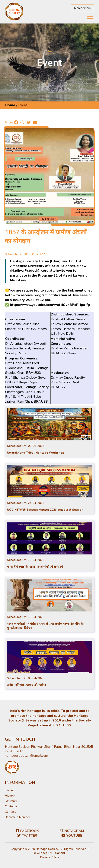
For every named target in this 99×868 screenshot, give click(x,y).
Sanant (60, 853)
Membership (82, 8)
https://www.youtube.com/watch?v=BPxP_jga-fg (50, 305)
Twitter (27, 836)
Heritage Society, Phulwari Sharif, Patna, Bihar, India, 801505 (49, 747)
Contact (10, 812)
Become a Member (17, 817)
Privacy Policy (49, 857)
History (10, 796)
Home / (11, 105)
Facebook (27, 831)
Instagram (72, 831)
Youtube (72, 836)
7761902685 (15, 751)
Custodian (12, 806)
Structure (11, 801)
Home (9, 790)
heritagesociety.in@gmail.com (26, 756)
